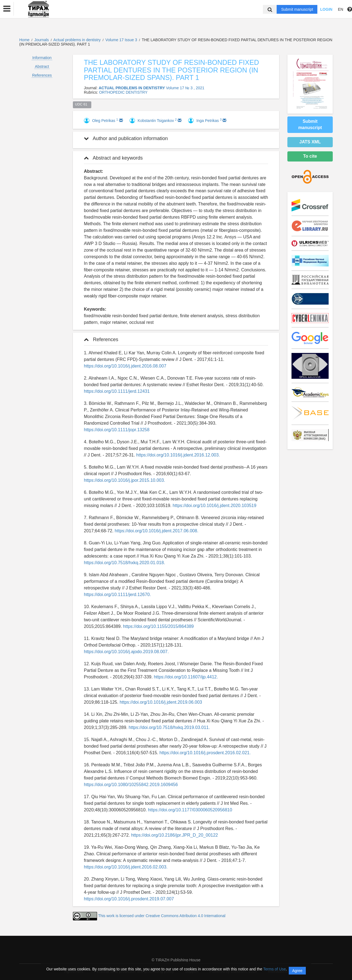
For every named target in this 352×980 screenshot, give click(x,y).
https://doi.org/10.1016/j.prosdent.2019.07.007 (129, 899)
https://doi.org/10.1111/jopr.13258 (117, 430)
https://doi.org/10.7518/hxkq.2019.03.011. (169, 727)
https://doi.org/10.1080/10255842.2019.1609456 (131, 785)
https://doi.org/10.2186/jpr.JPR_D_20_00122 (175, 835)
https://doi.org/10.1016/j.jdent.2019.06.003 (161, 702)
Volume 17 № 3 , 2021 (185, 88)
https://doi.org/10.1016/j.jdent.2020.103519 (215, 506)
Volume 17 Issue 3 (122, 40)
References (42, 75)
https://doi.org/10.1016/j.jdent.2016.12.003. (178, 455)
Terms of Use (274, 969)
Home (24, 40)
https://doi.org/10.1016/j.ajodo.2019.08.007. (126, 652)
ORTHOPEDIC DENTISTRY (123, 92)
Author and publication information (126, 138)
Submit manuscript (297, 9)
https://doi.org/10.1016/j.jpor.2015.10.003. (124, 480)
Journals (42, 40)
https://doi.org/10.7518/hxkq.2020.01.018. (124, 563)
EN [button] (341, 9)
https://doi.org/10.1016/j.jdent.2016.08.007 (125, 366)
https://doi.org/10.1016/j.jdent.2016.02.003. (126, 867)
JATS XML (310, 142)
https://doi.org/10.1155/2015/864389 (158, 626)
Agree (297, 971)
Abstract (42, 66)
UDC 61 (82, 104)
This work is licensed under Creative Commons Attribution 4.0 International (162, 916)
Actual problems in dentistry (78, 40)
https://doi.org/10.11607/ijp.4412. (186, 677)
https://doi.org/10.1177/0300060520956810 (190, 810)
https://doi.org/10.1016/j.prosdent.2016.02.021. (205, 753)
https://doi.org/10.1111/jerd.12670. (117, 595)
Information (42, 58)
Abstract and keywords (113, 158)
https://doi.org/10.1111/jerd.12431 (117, 391)
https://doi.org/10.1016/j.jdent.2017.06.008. (156, 531)
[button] (7, 9)
